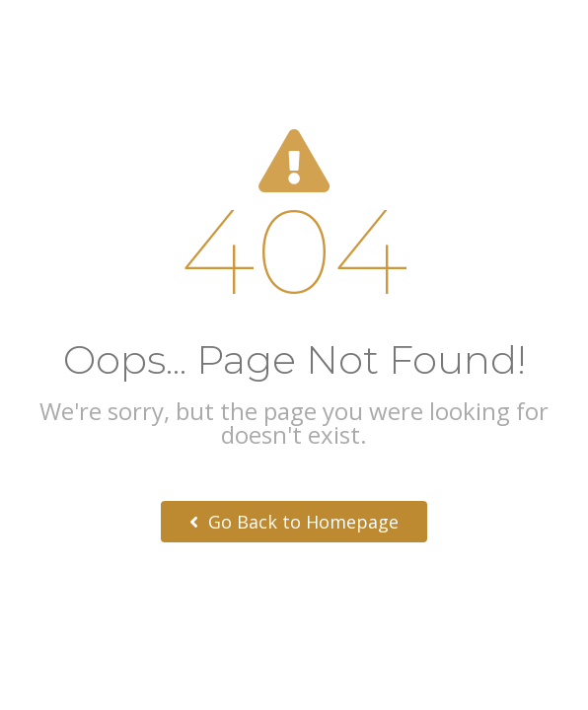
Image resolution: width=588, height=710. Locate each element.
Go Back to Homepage (294, 522)
